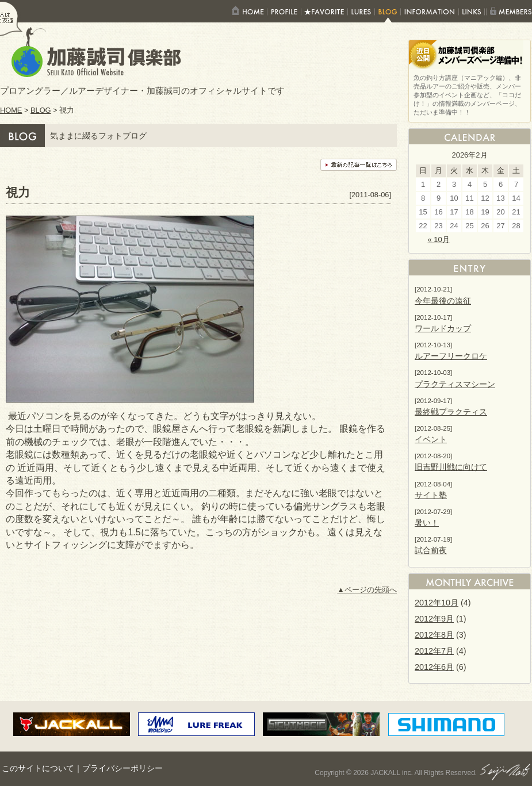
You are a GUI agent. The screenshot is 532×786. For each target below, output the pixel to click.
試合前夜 (431, 550)
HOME (11, 110)
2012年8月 (434, 635)
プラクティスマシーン (455, 384)
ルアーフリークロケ (451, 356)
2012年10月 (437, 603)
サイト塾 (431, 495)
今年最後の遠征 (443, 301)
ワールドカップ (443, 328)
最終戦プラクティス (451, 412)
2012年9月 (434, 619)
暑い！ (427, 523)
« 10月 (438, 239)
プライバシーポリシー (123, 768)
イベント (431, 439)
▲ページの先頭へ (367, 590)
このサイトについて (38, 768)
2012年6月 (434, 667)
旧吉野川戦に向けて (451, 467)
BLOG (41, 110)
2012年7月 (434, 651)
